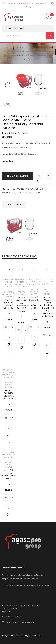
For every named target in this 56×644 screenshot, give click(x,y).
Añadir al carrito (20, 176)
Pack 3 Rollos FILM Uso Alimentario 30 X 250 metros (22, 304)
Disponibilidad (9, 133)
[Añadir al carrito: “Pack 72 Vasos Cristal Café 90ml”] (6, 497)
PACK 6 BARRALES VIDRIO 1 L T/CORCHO (9, 395)
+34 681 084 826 (14, 617)
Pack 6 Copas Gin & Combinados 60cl (34, 303)
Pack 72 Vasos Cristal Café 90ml (9, 474)
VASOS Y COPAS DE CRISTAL (20, 51)
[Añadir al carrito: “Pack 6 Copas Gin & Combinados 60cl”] (32, 327)
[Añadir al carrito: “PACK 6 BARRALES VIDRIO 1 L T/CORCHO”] (6, 418)
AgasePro (26, 3)
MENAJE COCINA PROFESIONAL (9, 284)
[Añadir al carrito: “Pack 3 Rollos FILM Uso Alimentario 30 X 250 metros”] (19, 330)
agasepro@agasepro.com (20, 622)
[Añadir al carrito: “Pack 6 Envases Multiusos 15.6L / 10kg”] (6, 327)
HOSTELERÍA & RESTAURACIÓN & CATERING (33, 47)
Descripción (14, 204)
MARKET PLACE (9, 279)
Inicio (5, 47)
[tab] (14, 204)
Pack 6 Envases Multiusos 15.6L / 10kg (9, 304)
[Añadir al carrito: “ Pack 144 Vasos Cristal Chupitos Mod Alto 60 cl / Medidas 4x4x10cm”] (44, 335)
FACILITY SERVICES (22, 293)
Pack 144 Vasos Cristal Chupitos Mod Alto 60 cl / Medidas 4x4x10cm (47, 307)
